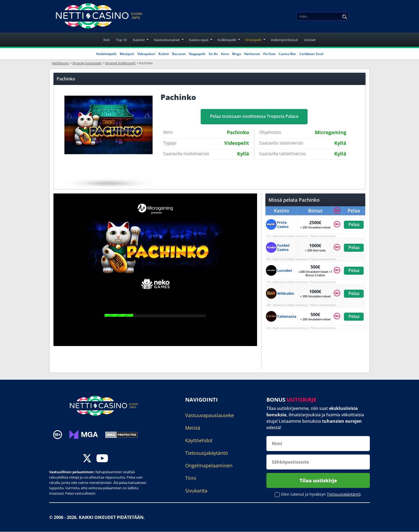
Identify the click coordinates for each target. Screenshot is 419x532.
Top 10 (121, 40)
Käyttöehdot (199, 440)
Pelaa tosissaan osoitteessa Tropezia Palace (254, 116)
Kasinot (139, 40)
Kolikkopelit (227, 40)
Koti (107, 40)
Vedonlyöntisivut (284, 40)
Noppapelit (197, 54)
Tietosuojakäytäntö (207, 453)
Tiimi (191, 478)
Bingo (237, 54)
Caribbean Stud (311, 54)
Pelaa (354, 224)
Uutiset (310, 40)
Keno (225, 54)
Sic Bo (213, 54)
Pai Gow (269, 54)
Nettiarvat (252, 54)
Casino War (287, 54)
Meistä (193, 428)
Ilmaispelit (253, 40)
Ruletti (164, 54)
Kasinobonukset (167, 40)
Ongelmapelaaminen (209, 465)
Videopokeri (146, 54)
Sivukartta (196, 491)
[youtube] (102, 459)
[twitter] (87, 459)
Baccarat (179, 54)
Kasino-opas (199, 40)
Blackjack (127, 54)
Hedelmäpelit (106, 54)
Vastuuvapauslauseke (210, 415)
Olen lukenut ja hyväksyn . (321, 494)
